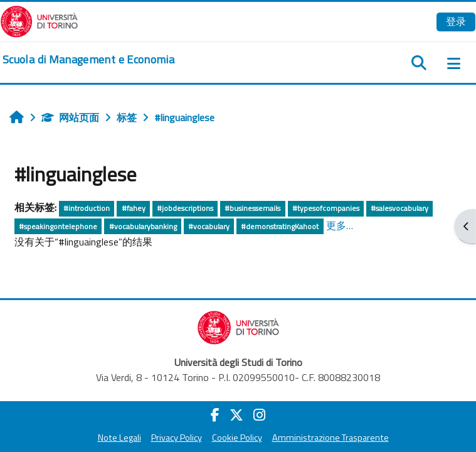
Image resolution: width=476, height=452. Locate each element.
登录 (456, 21)
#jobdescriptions (185, 208)
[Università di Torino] (39, 20)
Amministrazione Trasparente (331, 438)
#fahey (134, 208)
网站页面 (70, 117)
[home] (88, 60)
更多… (340, 225)
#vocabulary (209, 226)
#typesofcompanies (326, 208)
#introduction (87, 208)
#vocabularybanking (143, 226)
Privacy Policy (177, 438)
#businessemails (252, 208)
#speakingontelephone (58, 226)
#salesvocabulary (399, 208)
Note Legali (119, 438)
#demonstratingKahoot (280, 226)
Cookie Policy (237, 438)
